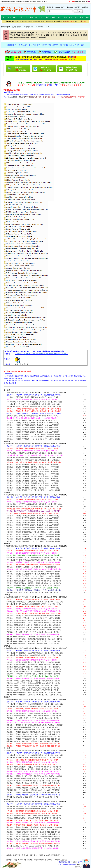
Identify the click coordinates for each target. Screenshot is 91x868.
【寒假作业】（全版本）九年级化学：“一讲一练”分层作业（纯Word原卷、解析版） (33, 618)
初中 (80, 1)
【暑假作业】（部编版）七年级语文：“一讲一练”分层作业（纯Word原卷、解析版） (33, 437)
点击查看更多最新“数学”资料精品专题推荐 (20, 444)
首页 (4, 17)
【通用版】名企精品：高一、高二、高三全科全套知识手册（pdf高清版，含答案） (33, 797)
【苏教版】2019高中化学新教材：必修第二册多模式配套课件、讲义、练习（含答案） (34, 639)
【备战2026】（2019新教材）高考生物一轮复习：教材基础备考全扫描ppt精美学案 (33, 674)
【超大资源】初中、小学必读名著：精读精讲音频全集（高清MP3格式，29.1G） (32, 416)
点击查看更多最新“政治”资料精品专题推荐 (20, 699)
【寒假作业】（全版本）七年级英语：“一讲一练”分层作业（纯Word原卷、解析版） (33, 541)
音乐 (71, 17)
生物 (35, 1)
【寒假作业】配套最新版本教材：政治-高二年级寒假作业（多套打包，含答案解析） (33, 716)
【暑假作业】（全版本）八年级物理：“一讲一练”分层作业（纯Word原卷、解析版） (33, 572)
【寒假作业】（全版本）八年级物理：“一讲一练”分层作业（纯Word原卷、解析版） (33, 576)
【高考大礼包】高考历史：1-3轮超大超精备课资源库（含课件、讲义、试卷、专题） (33, 758)
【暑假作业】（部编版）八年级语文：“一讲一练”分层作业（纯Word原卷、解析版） (33, 439)
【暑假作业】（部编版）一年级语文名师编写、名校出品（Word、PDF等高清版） (32, 423)
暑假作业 (44, 21)
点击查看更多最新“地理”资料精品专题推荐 (20, 802)
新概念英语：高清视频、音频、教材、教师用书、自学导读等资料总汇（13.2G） (40, 855)
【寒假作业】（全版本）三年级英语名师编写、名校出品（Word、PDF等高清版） (32, 523)
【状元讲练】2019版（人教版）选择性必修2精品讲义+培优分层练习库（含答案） (32, 688)
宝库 (87, 17)
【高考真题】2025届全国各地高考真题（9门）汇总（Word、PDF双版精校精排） (32, 727)
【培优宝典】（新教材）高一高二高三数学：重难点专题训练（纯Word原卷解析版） (33, 460)
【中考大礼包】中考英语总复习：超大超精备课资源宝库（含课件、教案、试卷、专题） (35, 506)
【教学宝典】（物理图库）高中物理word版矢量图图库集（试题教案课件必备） (32, 567)
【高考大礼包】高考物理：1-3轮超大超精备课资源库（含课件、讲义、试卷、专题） (33, 560)
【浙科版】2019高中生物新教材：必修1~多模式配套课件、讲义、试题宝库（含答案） (34, 692)
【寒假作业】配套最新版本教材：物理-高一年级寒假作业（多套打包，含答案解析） (33, 581)
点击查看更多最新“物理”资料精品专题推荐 (20, 546)
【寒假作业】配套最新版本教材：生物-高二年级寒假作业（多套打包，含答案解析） (33, 669)
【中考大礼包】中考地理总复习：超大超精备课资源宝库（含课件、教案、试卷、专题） (35, 806)
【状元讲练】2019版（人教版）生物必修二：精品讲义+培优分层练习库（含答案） (33, 683)
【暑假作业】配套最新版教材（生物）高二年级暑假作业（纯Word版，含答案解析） (33, 671)
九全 (14, 35)
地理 (45, 1)
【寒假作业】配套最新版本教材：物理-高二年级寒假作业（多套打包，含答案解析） (33, 583)
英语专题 (7, 492)
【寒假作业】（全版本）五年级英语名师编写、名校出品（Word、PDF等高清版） (32, 527)
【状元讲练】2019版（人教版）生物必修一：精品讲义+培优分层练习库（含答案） (33, 681)
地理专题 (7, 799)
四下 (46, 33)
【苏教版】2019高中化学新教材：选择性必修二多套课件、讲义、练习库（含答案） (33, 644)
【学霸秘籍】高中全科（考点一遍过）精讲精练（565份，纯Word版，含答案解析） (33, 741)
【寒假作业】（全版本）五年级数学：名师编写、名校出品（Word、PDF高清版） (32, 485)
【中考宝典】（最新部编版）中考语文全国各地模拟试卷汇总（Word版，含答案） (32, 397)
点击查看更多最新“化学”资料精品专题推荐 (20, 597)
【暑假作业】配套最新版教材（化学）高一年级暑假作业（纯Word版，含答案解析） (33, 625)
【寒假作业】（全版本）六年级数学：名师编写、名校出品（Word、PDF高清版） (32, 488)
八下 (10, 35)
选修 (26, 35)
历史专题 (7, 748)
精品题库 (31, 21)
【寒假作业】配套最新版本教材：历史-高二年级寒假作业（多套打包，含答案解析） (33, 769)
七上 (78, 33)
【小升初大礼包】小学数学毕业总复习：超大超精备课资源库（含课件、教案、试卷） (34, 453)
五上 (49, 33)
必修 (22, 35)
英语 (24, 1)
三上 (36, 33)
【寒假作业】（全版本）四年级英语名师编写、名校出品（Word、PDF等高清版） (32, 525)
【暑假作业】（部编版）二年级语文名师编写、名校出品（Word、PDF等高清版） (32, 425)
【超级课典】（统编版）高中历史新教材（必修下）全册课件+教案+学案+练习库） (33, 792)
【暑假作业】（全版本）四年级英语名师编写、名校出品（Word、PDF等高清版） (32, 518)
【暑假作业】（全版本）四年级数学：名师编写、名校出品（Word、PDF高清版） (32, 472)
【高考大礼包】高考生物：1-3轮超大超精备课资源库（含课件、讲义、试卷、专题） (33, 655)
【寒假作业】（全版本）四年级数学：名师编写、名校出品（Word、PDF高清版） (32, 483)
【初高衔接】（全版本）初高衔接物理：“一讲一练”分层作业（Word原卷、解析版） (33, 574)
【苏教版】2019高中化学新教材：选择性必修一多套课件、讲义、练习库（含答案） (33, 641)
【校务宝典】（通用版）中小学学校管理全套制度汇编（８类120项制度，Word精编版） (34, 725)
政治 (38, 1)
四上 (43, 33)
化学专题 (7, 595)
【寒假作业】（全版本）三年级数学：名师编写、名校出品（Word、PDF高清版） (32, 481)
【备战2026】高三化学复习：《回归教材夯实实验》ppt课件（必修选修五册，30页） (33, 630)
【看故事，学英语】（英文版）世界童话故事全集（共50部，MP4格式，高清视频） (41, 860)
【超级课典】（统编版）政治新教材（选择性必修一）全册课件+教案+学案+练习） (33, 734)
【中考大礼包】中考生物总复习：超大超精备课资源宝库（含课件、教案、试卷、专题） (35, 653)
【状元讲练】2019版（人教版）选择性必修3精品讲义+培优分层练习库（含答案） (32, 690)
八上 (85, 33)
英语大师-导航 (29, 27)
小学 (77, 1)
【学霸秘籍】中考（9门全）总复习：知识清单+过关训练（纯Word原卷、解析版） (33, 592)
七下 (81, 33)
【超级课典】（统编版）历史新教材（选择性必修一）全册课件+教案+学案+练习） (33, 783)
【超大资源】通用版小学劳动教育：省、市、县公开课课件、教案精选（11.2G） (32, 420)
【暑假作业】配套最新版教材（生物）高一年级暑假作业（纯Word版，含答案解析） (33, 667)
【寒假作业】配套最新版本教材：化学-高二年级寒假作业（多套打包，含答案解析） (33, 623)
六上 (56, 33)
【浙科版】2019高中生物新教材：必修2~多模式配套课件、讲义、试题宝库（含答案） (34, 695)
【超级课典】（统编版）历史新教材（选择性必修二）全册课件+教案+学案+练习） (33, 788)
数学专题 (7, 441)
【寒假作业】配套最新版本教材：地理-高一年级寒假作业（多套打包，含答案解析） (33, 816)
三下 (39, 33)
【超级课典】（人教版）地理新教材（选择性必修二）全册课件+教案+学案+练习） (33, 837)
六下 (60, 33)
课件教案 (18, 21)
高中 (83, 1)
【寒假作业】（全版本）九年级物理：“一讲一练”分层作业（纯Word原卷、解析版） (33, 578)
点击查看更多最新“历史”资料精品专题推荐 (20, 751)
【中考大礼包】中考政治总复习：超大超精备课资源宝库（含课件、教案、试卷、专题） (35, 704)
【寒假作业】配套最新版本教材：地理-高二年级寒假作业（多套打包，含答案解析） (33, 818)
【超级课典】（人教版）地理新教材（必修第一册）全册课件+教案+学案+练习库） (33, 832)
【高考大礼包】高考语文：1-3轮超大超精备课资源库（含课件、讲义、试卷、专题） (33, 406)
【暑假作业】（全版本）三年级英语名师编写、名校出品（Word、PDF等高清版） (32, 516)
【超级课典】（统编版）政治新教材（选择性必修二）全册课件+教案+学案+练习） (33, 732)
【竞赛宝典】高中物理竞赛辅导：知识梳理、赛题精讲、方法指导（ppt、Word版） (33, 585)
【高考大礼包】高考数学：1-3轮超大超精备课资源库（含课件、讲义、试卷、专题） (33, 458)
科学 (54, 17)
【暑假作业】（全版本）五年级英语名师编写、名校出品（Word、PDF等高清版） (32, 520)
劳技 (82, 17)
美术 (76, 17)
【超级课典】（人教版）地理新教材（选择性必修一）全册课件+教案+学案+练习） (33, 834)
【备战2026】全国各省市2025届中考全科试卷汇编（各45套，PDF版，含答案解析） (33, 730)
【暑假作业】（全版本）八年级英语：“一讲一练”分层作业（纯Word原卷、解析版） (33, 537)
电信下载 (18, 364)
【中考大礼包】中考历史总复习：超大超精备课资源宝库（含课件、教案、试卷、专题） (35, 755)
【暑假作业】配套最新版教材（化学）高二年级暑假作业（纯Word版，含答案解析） (33, 627)
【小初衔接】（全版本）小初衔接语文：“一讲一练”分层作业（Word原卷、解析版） (33, 434)
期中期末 (37, 21)
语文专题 (7, 390)
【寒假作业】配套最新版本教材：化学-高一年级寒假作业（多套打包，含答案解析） (33, 620)
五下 (53, 33)
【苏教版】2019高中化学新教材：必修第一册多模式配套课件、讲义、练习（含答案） (34, 637)
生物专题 (7, 646)
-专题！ (70, 21)
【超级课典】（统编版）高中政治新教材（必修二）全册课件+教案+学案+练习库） (33, 737)
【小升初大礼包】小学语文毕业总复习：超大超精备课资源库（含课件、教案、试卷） (34, 402)
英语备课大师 (17, 27)
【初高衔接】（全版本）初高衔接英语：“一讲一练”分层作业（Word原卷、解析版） (33, 539)
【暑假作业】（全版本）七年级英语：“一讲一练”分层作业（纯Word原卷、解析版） (33, 534)
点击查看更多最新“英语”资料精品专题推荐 (20, 495)
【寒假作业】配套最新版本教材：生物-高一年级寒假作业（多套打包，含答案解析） (33, 665)
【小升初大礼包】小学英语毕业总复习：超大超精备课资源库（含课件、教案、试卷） (34, 504)
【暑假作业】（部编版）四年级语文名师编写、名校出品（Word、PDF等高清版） (32, 430)
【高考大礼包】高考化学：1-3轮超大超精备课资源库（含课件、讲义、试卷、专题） (33, 604)
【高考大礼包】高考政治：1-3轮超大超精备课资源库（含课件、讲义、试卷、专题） (33, 706)
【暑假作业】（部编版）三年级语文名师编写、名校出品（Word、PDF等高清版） (32, 427)
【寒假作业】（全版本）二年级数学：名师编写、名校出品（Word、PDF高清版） (32, 479)
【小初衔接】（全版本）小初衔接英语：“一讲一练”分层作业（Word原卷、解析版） (33, 532)
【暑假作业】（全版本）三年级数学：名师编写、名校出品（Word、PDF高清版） (32, 469)
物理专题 (7, 544)
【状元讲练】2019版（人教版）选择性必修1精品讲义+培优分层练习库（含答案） (32, 685)
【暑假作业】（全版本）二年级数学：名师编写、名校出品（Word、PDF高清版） (32, 467)
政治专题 (7, 697)
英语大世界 (40, 27)
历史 (42, 1)
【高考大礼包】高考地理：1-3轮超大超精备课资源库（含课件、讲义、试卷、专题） (33, 809)
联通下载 (25, 364)
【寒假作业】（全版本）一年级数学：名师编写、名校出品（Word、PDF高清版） (32, 476)
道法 (60, 17)
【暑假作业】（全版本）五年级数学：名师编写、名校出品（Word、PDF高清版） (32, 474)
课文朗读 (24, 21)
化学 (31, 1)
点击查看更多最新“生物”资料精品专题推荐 (20, 648)
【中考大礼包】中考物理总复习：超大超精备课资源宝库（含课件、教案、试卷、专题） (35, 558)
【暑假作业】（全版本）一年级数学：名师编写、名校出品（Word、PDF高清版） (32, 465)
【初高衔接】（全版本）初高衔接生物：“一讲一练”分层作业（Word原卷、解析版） (33, 662)
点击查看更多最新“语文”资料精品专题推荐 (20, 393)
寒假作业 (50, 21)
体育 (65, 17)
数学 (21, 1)
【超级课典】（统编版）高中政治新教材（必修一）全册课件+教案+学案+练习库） (33, 739)
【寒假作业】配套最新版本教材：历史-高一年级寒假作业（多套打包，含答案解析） (33, 767)
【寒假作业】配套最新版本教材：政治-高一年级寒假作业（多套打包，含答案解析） (33, 713)
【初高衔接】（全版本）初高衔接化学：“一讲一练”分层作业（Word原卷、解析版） (33, 616)
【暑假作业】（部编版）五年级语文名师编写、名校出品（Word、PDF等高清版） (32, 432)
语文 (18, 1)
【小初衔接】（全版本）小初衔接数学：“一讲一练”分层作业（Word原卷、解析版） (33, 490)
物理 (28, 1)
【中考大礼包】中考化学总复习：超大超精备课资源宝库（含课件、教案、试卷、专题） (35, 602)
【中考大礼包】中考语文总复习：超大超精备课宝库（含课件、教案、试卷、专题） (33, 404)
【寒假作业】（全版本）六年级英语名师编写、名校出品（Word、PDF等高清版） (32, 530)
